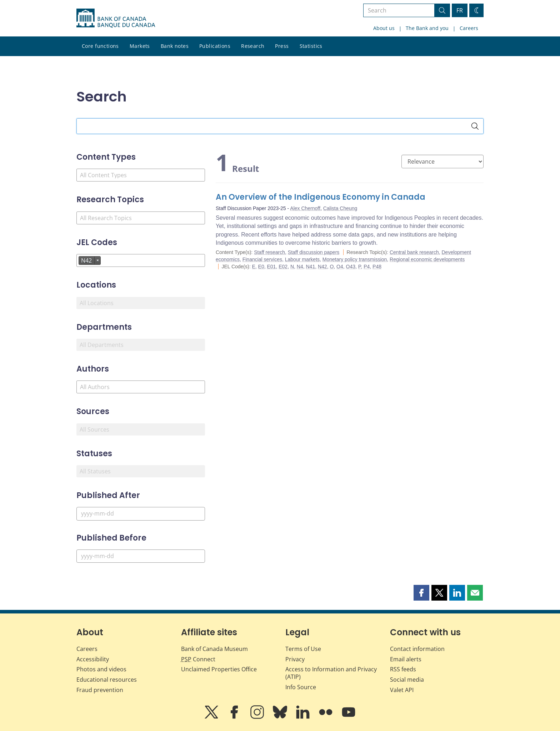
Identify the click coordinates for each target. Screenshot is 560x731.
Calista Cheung (340, 208)
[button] (421, 593)
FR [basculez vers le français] (460, 10)
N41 (311, 267)
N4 (300, 267)
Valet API (402, 690)
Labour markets (302, 259)
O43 (351, 267)
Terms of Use (303, 649)
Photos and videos (101, 669)
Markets (140, 46)
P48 (377, 267)
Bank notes (175, 46)
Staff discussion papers (314, 252)
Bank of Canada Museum (214, 649)
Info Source (301, 687)
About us (384, 28)
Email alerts (406, 659)
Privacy (295, 659)
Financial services (262, 259)
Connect (198, 659)
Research (253, 46)
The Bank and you (427, 28)
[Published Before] (141, 556)
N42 (322, 267)
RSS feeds (403, 669)
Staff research (269, 252)
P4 (367, 267)
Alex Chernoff (305, 208)
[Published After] (141, 514)
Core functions (100, 46)
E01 (272, 267)
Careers (469, 28)
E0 (261, 267)
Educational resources (107, 680)
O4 (340, 267)
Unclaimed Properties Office (219, 669)
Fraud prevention (100, 690)
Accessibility (93, 659)
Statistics (311, 46)
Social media (407, 680)
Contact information (417, 649)
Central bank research (414, 252)
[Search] (475, 126)
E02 (283, 267)
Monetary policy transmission (355, 259)
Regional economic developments (427, 259)
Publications (215, 46)
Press (282, 46)
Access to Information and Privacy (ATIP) (331, 673)
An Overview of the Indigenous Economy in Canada (321, 197)
